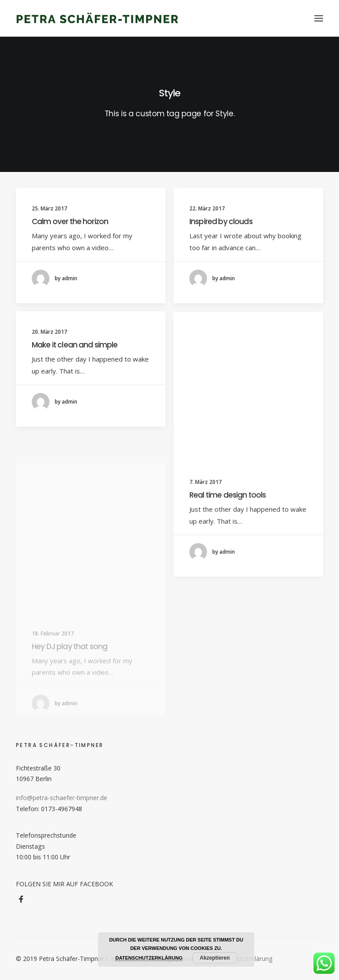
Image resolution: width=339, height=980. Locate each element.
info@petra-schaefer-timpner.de (62, 798)
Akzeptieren (215, 958)
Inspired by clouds (221, 221)
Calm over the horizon (70, 221)
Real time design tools (228, 507)
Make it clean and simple (75, 347)
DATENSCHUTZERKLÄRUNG (149, 958)
